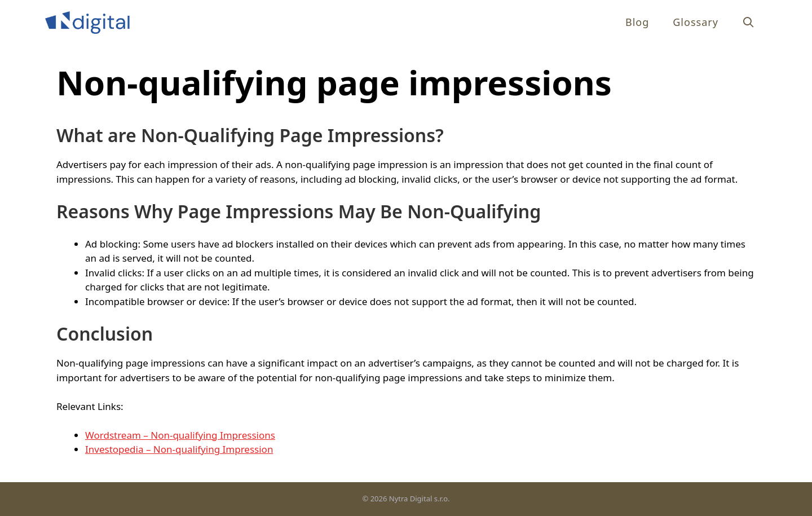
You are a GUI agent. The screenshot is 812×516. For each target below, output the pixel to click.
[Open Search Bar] (749, 22)
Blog (637, 22)
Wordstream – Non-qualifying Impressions (180, 435)
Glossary (696, 22)
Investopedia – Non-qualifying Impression (179, 449)
